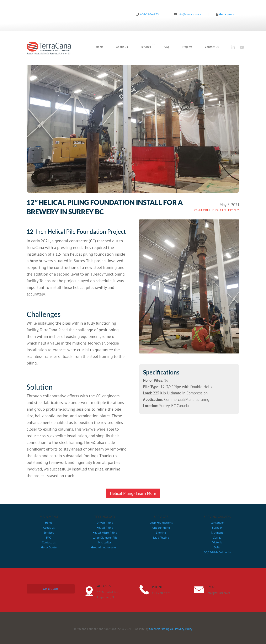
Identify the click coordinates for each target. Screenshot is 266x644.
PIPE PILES (234, 210)
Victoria (217, 542)
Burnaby (217, 528)
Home (100, 47)
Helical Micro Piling (105, 533)
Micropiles (105, 542)
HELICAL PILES (218, 210)
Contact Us (212, 47)
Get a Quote (51, 589)
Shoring (161, 533)
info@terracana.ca (187, 14)
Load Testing (161, 538)
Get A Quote (49, 547)
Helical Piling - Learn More (133, 493)
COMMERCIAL (201, 210)
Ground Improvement (105, 547)
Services (146, 47)
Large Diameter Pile (105, 538)
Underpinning (161, 528)
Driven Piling (105, 523)
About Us (122, 47)
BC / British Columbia (217, 552)
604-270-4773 (148, 14)
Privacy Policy (184, 629)
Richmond (217, 533)
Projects (187, 47)
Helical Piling (105, 528)
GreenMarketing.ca (161, 629)
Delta (217, 547)
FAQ (166, 47)
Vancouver (217, 523)
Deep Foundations (161, 523)
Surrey (217, 538)
